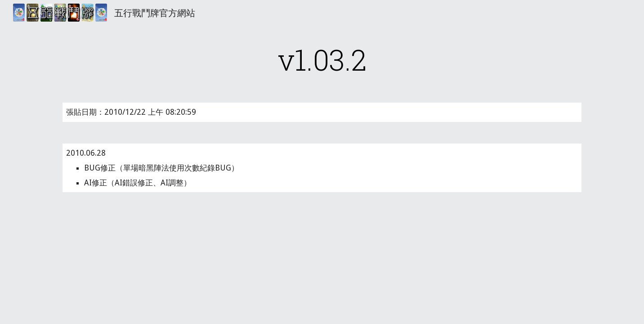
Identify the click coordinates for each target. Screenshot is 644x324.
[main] (322, 59)
